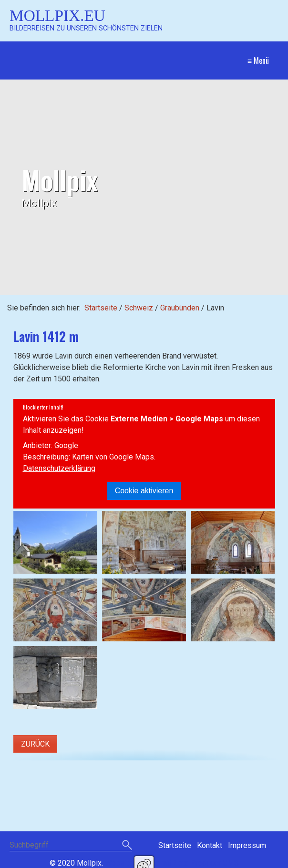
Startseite (101, 308)
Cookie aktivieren (144, 491)
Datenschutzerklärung (59, 468)
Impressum (247, 845)
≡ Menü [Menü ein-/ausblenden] (258, 60)
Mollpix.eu (57, 15)
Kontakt (210, 845)
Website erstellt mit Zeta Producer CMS (172, 863)
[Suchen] (127, 846)
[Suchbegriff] (71, 846)
